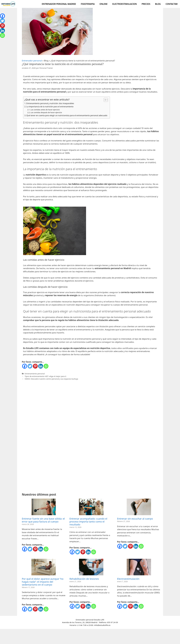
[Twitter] (30, 366)
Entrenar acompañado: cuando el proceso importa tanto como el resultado (88, 478)
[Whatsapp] (46, 366)
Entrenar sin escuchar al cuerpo (135, 475)
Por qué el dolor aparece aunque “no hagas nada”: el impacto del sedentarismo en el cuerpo (43, 538)
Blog (158, 4)
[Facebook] (25, 366)
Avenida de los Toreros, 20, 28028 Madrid (80, 579)
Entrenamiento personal (35, 374)
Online (104, 4)
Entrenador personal (32, 61)
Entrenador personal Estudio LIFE (90, 576)
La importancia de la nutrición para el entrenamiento (50, 107)
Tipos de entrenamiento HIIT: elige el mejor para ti (45, 376)
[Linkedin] (41, 366)
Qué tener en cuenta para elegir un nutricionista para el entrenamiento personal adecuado (67, 115)
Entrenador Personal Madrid (59, 4)
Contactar (172, 4)
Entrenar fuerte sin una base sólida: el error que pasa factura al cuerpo (43, 477)
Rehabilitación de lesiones (84, 535)
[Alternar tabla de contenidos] (105, 100)
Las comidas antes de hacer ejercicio (45, 110)
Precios (146, 4)
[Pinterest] (35, 366)
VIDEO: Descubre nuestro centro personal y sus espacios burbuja (51, 379)
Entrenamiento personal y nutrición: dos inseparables (50, 103)
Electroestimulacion (125, 4)
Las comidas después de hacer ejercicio (46, 112)
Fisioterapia (88, 4)
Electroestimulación (128, 535)
